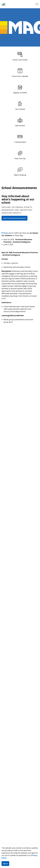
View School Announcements (14, 218)
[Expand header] (37, 4)
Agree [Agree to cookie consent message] (5, 864)
